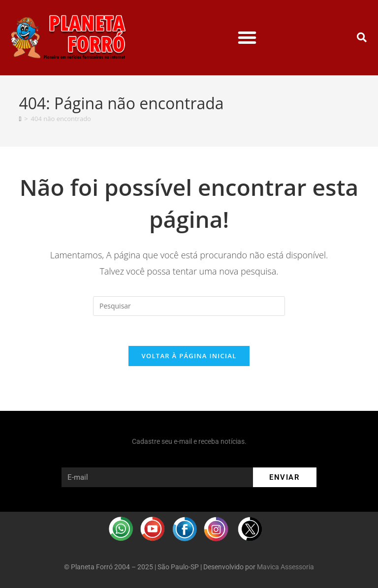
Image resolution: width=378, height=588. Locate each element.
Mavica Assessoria (285, 567)
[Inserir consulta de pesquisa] (189, 306)
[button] (247, 37)
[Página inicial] (20, 119)
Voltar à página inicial (189, 356)
